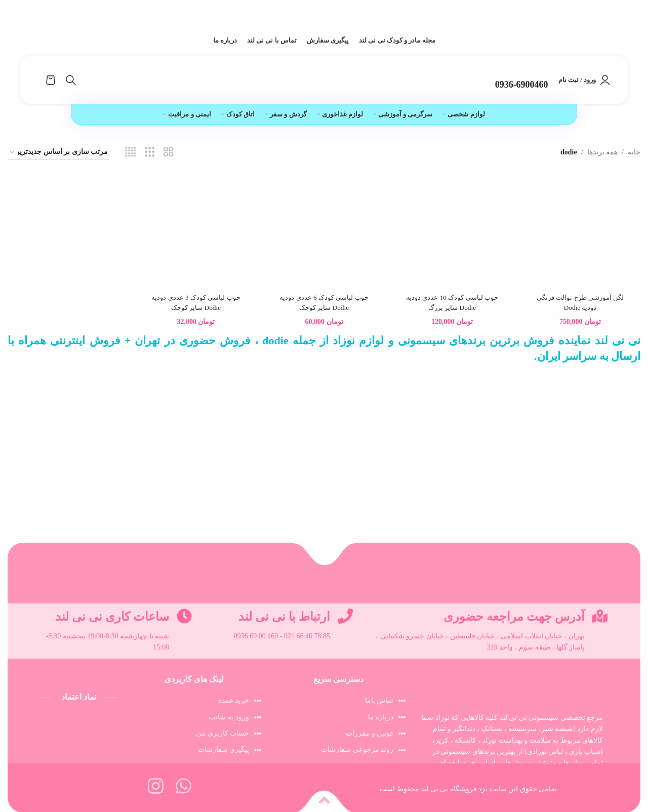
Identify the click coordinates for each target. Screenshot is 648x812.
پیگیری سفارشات (224, 749)
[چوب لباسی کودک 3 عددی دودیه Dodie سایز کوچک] (195, 234)
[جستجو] (71, 80)
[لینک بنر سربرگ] (324, 13)
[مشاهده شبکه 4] (130, 152)
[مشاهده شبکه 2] (168, 152)
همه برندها (603, 152)
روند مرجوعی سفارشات (357, 749)
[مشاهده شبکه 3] (150, 152)
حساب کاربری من (222, 733)
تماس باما (379, 700)
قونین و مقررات (370, 733)
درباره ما (381, 717)
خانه (634, 152)
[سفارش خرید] (58, 153)
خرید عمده (234, 700)
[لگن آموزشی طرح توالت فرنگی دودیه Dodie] (581, 234)
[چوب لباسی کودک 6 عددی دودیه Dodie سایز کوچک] (324, 234)
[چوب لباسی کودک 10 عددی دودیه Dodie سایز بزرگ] (453, 234)
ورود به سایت (229, 717)
